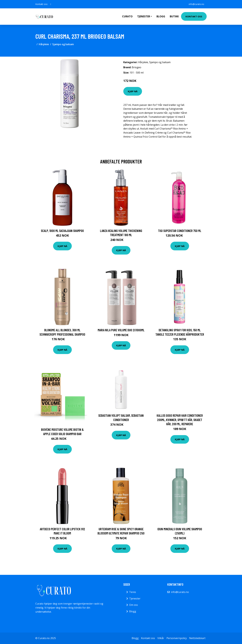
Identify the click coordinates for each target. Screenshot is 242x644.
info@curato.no (196, 4)
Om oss (134, 605)
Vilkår (161, 638)
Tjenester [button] (144, 16)
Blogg (161, 16)
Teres (133, 592)
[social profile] (51, 4)
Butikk (174, 16)
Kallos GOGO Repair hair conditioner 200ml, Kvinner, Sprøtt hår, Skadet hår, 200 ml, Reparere (180, 420)
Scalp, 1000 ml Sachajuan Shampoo (62, 231)
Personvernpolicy (177, 638)
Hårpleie (44, 44)
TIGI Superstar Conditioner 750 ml (180, 231)
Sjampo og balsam (63, 44)
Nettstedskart (197, 638)
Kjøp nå (133, 91)
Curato (127, 16)
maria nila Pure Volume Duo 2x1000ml (121, 330)
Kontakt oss (194, 16)
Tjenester (135, 599)
